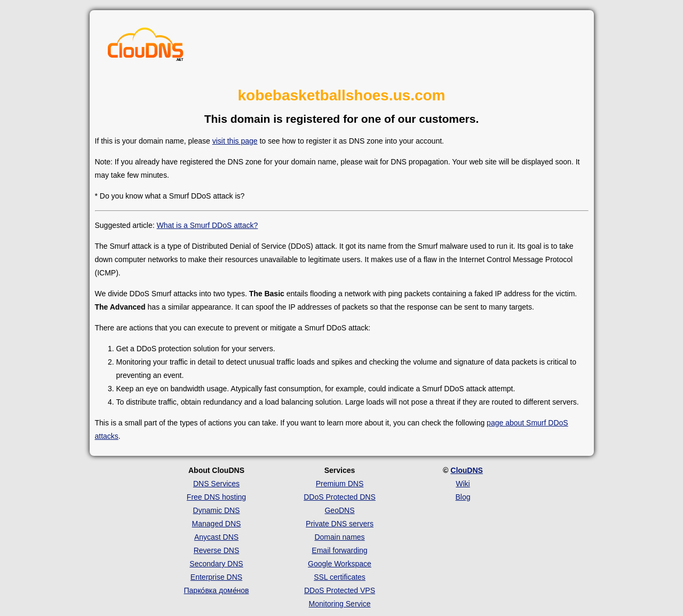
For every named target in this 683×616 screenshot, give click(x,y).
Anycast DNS (216, 537)
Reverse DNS (217, 550)
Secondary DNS (216, 564)
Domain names (339, 537)
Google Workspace (340, 564)
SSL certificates (340, 577)
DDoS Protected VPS (340, 590)
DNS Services (216, 484)
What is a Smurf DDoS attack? (207, 225)
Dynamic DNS (217, 510)
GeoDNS (339, 510)
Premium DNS (340, 484)
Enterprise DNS (216, 577)
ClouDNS (467, 470)
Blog (463, 497)
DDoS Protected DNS (340, 497)
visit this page (235, 141)
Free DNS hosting (216, 497)
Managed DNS (217, 524)
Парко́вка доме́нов (217, 590)
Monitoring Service (340, 604)
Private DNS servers (340, 524)
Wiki (463, 484)
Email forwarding (339, 550)
